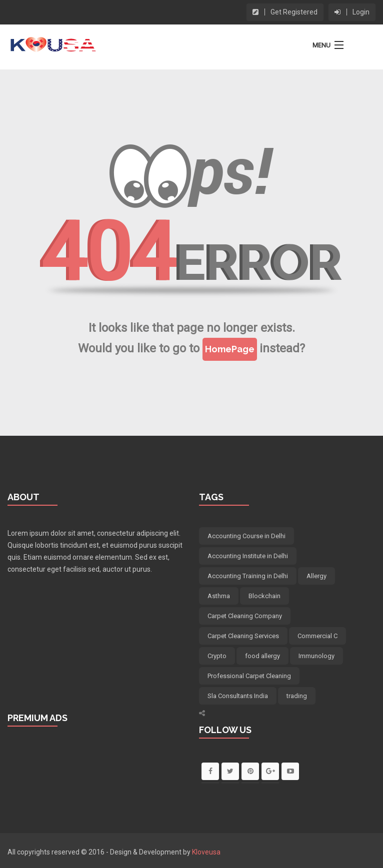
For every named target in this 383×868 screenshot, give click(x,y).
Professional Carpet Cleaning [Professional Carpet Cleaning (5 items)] (249, 676)
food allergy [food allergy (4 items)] (262, 656)
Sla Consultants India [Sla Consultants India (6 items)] (238, 696)
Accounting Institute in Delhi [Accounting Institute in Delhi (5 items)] (248, 556)
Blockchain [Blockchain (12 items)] (264, 596)
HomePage (230, 349)
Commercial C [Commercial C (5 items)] (317, 636)
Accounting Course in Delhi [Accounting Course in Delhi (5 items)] (246, 536)
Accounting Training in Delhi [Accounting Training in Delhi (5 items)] (248, 576)
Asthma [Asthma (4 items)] (219, 596)
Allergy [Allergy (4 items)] (316, 576)
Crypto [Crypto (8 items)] (217, 656)
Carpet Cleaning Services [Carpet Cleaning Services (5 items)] (243, 636)
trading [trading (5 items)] (297, 696)
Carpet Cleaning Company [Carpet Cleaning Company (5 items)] (245, 616)
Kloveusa (206, 852)
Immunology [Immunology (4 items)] (316, 656)
